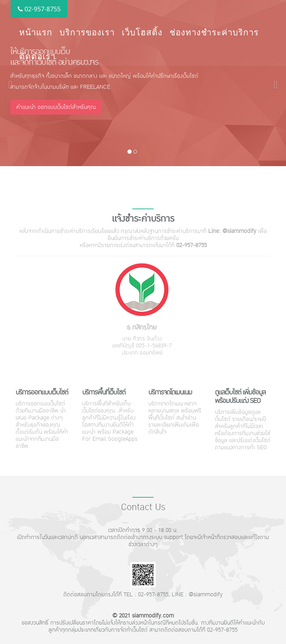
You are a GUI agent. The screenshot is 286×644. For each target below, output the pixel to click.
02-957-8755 (39, 9)
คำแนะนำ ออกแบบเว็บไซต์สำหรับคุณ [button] (56, 107)
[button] (8, 83)
